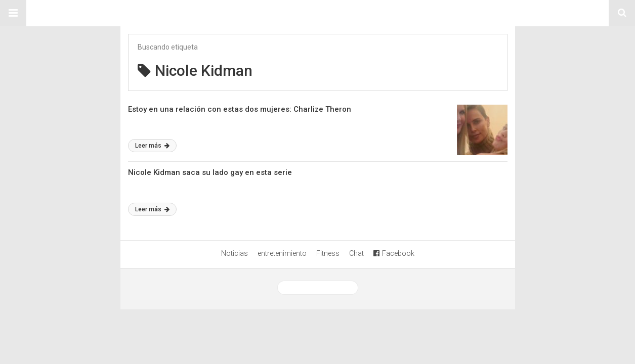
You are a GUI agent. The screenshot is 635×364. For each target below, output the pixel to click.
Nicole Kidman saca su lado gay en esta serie (210, 172)
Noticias (235, 253)
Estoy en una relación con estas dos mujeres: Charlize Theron (240, 109)
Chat (356, 253)
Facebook (394, 253)
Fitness (328, 253)
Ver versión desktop (318, 288)
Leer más (152, 146)
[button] (13, 13)
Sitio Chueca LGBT (318, 13)
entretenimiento (282, 253)
